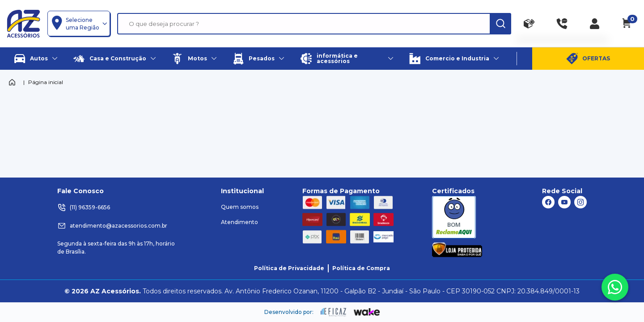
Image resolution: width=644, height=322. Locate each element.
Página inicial (46, 82)
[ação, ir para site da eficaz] (334, 312)
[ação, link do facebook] (548, 202)
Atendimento (239, 222)
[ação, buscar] (500, 24)
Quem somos (240, 207)
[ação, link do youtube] (564, 202)
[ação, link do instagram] (580, 202)
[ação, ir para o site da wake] (367, 312)
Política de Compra (361, 268)
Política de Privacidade (289, 268)
